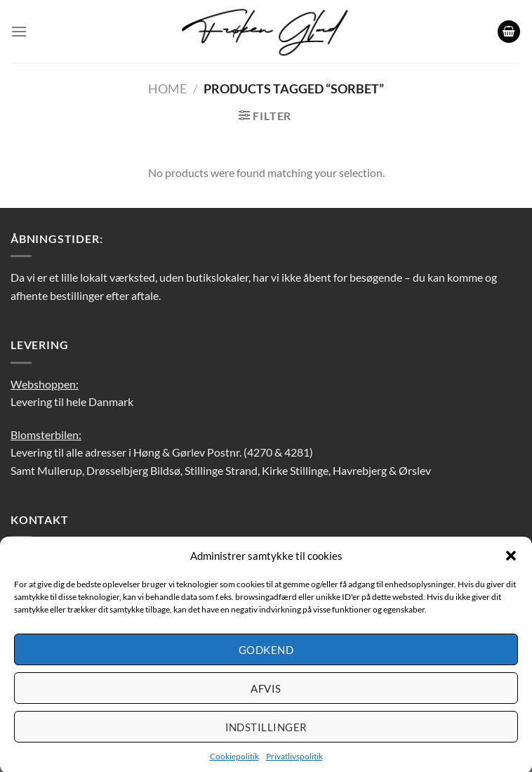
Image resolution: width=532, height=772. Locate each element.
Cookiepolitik (234, 763)
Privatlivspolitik (294, 763)
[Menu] (19, 31)
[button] (511, 562)
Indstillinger (266, 733)
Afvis (266, 694)
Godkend (266, 655)
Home (167, 89)
